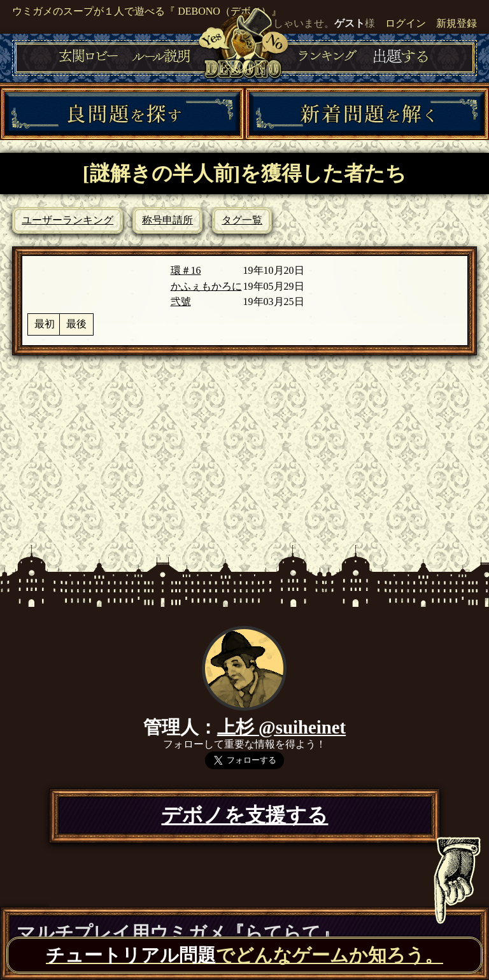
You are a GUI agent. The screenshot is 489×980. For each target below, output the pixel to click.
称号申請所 (167, 220)
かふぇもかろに (206, 286)
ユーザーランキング (67, 220)
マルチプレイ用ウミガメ (178, 933)
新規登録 (457, 23)
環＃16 (186, 270)
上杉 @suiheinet (281, 727)
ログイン (406, 23)
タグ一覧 (242, 220)
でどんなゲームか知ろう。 (244, 955)
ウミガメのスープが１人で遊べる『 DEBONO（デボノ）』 (147, 11)
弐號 (181, 302)
